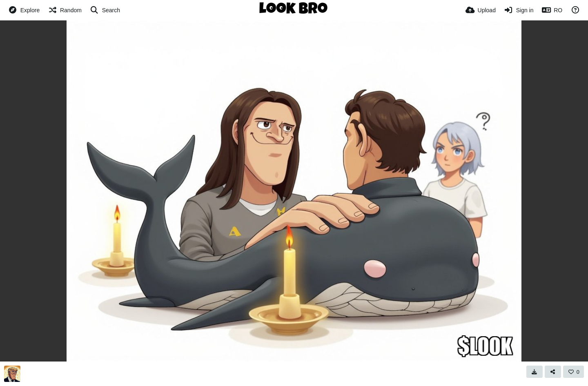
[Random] (65, 10)
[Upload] (481, 10)
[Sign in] (519, 10)
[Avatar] (12, 374)
